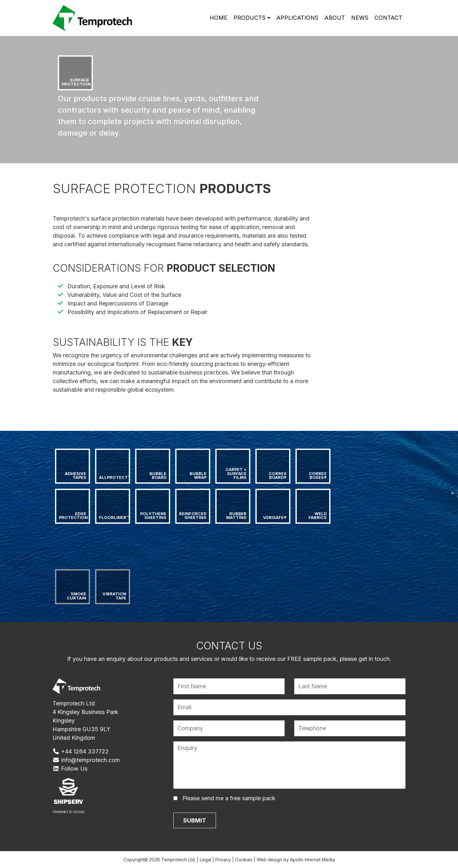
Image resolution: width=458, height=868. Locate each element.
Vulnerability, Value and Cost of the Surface (124, 295)
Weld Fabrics (318, 516)
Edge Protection (73, 516)
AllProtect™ (114, 477)
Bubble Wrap (198, 476)
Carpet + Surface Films (236, 474)
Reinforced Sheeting (193, 516)
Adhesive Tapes (76, 476)
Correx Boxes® (318, 476)
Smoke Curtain (77, 596)
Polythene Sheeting (154, 516)
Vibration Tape (115, 596)
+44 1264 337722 (81, 751)
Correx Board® (278, 476)
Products (249, 18)
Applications (297, 18)
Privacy (223, 860)
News (360, 18)
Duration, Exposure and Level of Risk (116, 286)
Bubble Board (158, 476)
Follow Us (70, 769)
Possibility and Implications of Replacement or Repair (137, 312)
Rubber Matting (237, 516)
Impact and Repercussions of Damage (118, 303)
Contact (388, 18)
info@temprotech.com (86, 760)
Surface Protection (76, 82)
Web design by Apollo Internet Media (296, 860)
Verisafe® (275, 518)
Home (218, 18)
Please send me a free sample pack (229, 798)
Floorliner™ (114, 518)
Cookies (244, 860)
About (335, 18)
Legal (205, 860)
